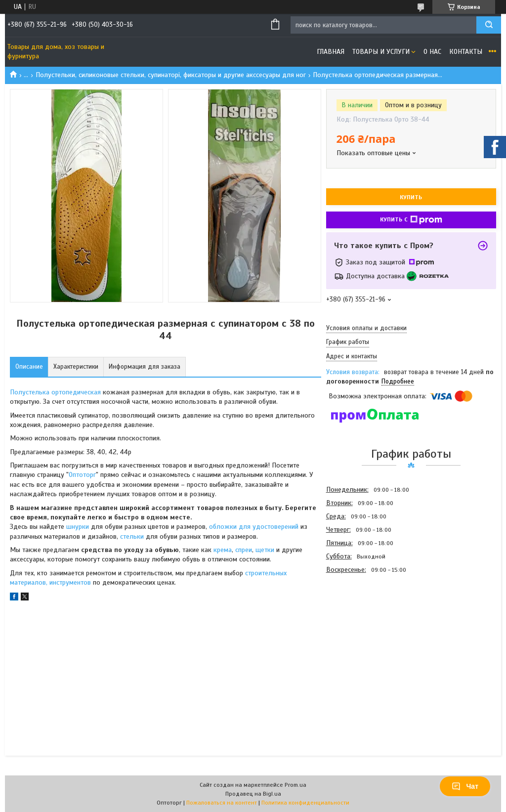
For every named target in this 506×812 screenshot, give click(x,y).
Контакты (466, 52)
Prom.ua (295, 785)
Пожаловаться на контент (222, 803)
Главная (331, 52)
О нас (432, 52)
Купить (411, 197)
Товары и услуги (381, 52)
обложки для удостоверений (253, 527)
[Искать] (489, 25)
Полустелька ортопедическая (55, 392)
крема (223, 550)
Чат (465, 786)
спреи (244, 550)
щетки (265, 550)
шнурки (78, 527)
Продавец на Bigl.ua (253, 794)
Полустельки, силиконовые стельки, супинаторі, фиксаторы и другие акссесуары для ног (171, 75)
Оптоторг (82, 475)
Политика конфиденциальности (305, 803)
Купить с (411, 220)
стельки (133, 536)
